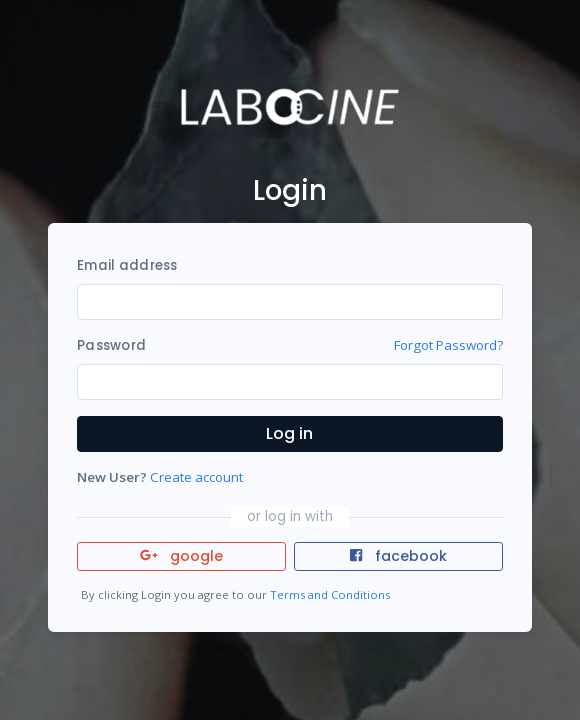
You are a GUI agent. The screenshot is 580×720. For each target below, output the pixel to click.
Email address (127, 265)
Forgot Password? (448, 345)
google (181, 556)
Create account (196, 477)
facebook (398, 556)
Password (111, 345)
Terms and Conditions (330, 594)
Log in (289, 433)
